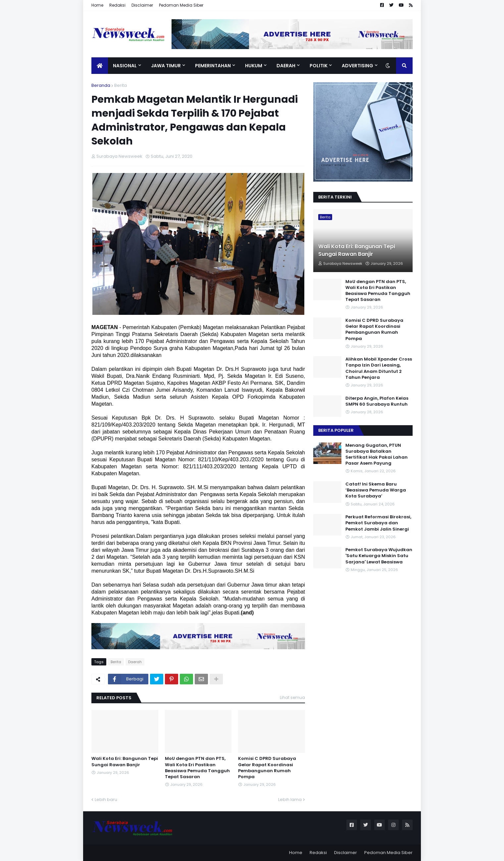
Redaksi (117, 5)
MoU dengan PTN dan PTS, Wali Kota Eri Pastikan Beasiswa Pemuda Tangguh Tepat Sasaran (197, 768)
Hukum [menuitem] (254, 66)
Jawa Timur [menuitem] (166, 66)
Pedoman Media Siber (181, 5)
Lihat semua (292, 697)
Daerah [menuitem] (286, 66)
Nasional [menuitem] (125, 66)
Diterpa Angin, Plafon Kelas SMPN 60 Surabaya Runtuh (377, 401)
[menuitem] (100, 66)
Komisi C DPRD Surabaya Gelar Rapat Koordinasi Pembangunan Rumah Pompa (267, 768)
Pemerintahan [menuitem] (213, 66)
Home (97, 5)
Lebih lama (290, 800)
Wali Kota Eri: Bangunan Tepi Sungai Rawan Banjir (125, 762)
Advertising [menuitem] (357, 66)
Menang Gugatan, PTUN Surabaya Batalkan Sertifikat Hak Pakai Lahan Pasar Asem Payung (377, 455)
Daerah (135, 662)
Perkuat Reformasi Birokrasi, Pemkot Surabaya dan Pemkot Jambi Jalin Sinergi (378, 523)
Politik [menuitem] (319, 66)
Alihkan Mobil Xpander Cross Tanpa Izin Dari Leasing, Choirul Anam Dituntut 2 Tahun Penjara (379, 368)
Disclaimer (142, 5)
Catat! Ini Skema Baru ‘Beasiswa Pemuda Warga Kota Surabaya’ (376, 490)
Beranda (101, 85)
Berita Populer (336, 430)
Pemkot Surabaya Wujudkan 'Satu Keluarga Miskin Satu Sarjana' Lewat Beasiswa (379, 556)
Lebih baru (106, 800)
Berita (121, 85)
